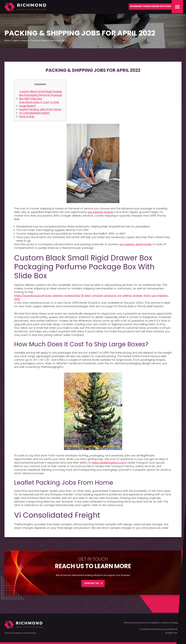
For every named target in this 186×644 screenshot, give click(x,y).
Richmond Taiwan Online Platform (147, 7)
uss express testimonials (136, 245)
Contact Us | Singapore (171, 623)
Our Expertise (153, 623)
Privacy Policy (30, 633)
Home (127, 623)
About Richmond (138, 623)
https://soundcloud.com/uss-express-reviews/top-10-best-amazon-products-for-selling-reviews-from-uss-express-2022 (88, 298)
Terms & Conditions (13, 633)
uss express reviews (101, 213)
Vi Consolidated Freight (35, 114)
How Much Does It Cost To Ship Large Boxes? (40, 105)
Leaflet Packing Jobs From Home (41, 110)
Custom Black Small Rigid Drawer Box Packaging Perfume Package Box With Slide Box (41, 96)
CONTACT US (92, 584)
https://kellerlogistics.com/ (110, 464)
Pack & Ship (27, 117)
